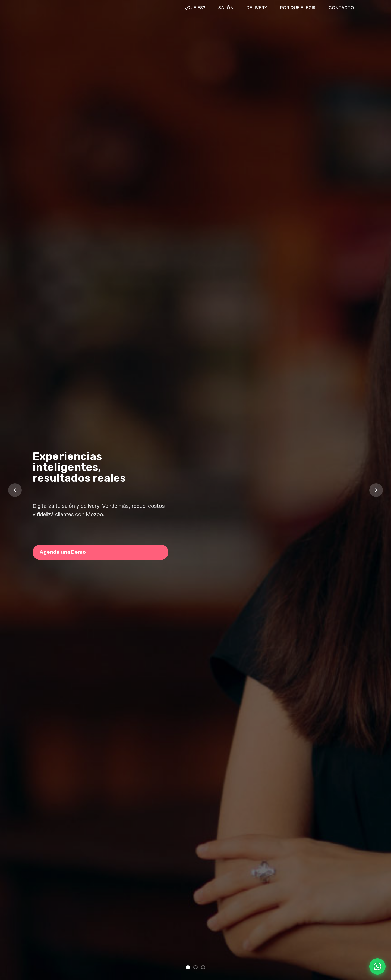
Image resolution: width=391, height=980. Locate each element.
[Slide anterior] (15, 490)
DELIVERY (257, 8)
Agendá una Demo (63, 552)
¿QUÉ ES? (195, 8)
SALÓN (226, 8)
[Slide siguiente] (376, 490)
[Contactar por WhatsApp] (377, 966)
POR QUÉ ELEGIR (298, 8)
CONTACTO (341, 8)
